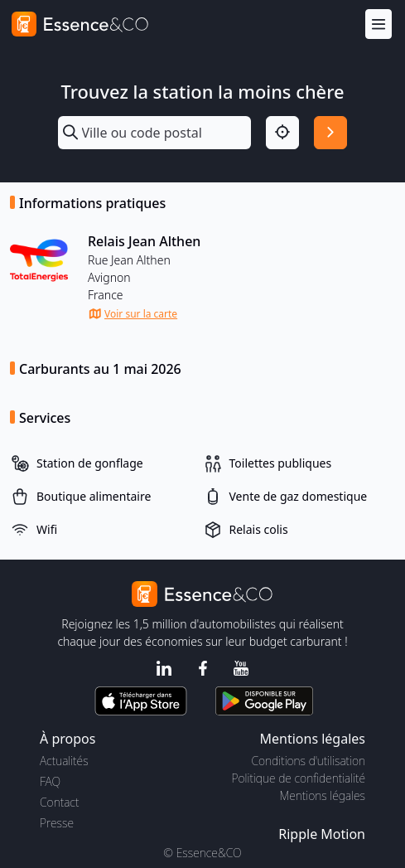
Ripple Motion (322, 834)
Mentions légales (323, 795)
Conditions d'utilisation (308, 761)
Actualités (64, 761)
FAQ (50, 781)
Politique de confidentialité (299, 778)
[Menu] (378, 24)
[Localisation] (282, 133)
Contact (59, 802)
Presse (57, 823)
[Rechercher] (330, 133)
